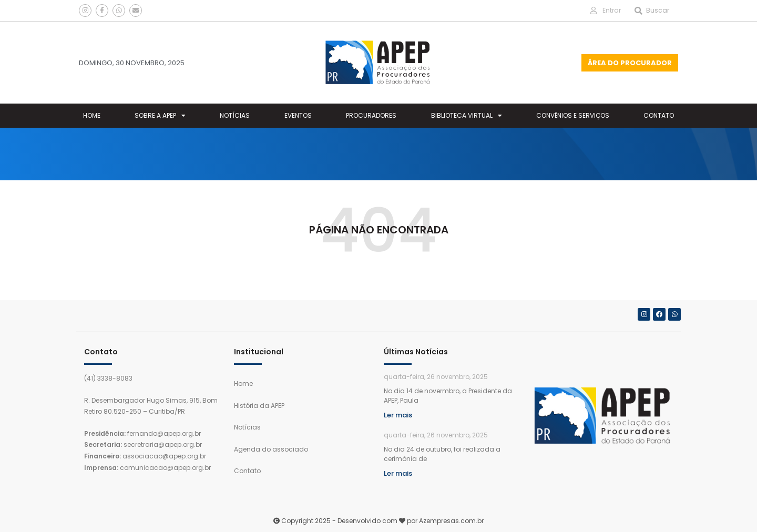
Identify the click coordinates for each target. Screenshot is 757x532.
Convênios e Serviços (573, 115)
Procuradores (371, 115)
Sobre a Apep (160, 116)
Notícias (235, 115)
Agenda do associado (271, 449)
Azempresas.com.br (451, 521)
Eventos (298, 115)
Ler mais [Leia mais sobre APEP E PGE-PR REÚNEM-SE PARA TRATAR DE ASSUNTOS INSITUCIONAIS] (398, 415)
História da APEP (259, 406)
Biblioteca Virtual (467, 116)
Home (92, 115)
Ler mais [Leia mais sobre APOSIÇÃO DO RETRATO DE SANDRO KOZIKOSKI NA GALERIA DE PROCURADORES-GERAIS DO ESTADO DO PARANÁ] (398, 473)
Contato (659, 115)
